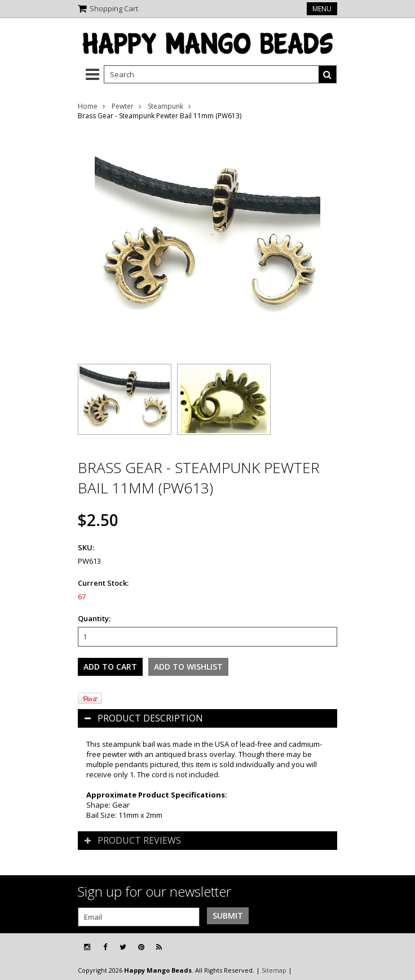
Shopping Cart (114, 8)
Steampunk (165, 106)
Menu (322, 9)
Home (88, 106)
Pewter (123, 106)
